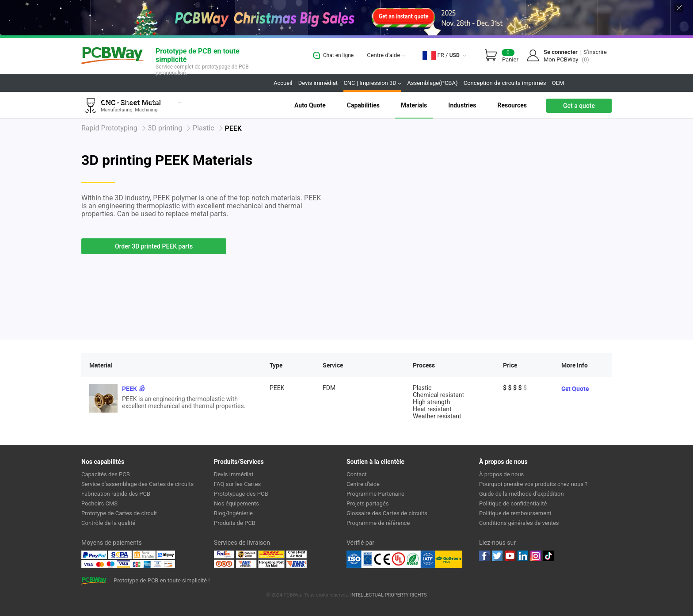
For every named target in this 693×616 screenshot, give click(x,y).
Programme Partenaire (375, 494)
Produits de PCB (235, 523)
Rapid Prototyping (109, 128)
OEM (558, 83)
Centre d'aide (386, 55)
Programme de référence (378, 523)
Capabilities (363, 105)
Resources (512, 105)
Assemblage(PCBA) (432, 83)
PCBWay (112, 56)
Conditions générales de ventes (519, 523)
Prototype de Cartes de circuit (119, 513)
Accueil (283, 83)
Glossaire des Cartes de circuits (387, 513)
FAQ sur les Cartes (237, 484)
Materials (414, 105)
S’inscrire (595, 52)
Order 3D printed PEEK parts (154, 246)
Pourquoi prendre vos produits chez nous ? (533, 484)
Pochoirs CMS (99, 503)
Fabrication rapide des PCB (116, 494)
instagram (536, 556)
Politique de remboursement (515, 513)
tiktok (548, 556)
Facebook (484, 556)
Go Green (449, 559)
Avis (193, 102)
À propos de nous (501, 474)
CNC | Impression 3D (372, 83)
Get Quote (575, 388)
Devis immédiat (318, 83)
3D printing (165, 128)
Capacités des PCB (106, 474)
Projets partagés (225, 102)
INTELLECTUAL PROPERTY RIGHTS (389, 595)
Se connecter (561, 52)
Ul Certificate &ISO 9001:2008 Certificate (391, 559)
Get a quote (579, 106)
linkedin (523, 556)
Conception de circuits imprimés (505, 83)
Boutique (263, 102)
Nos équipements (236, 503)
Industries (462, 105)
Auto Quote (310, 105)
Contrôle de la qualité (108, 523)
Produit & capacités (111, 102)
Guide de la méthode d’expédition (522, 494)
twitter (497, 556)
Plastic (203, 128)
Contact (356, 474)
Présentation (163, 102)
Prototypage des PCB (241, 494)
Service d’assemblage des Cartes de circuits (137, 484)
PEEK (129, 388)
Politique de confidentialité (513, 503)
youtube (510, 556)
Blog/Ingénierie (233, 513)
